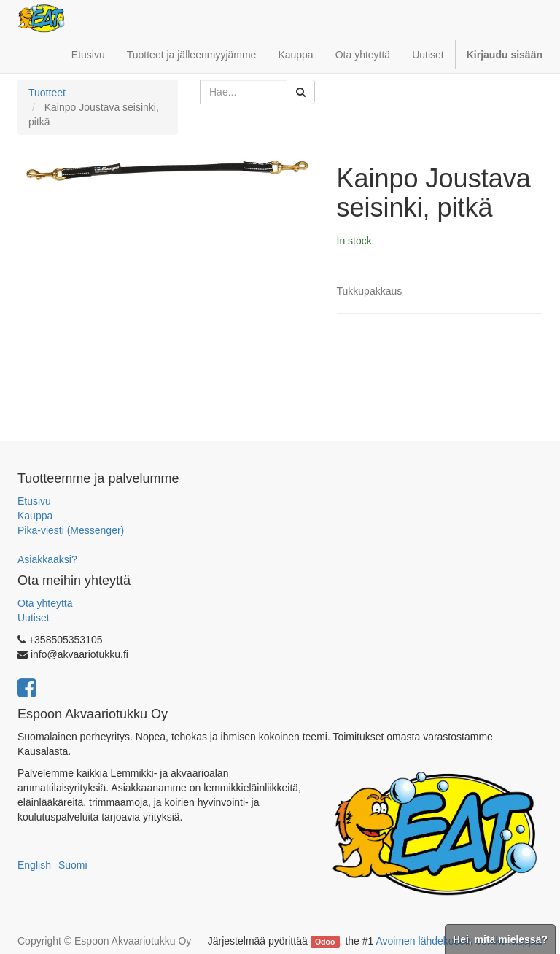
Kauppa (35, 516)
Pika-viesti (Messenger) (71, 530)
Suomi (73, 865)
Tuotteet (47, 93)
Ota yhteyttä (45, 603)
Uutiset (34, 618)
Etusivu (34, 501)
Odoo (325, 942)
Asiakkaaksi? (47, 559)
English (34, 865)
